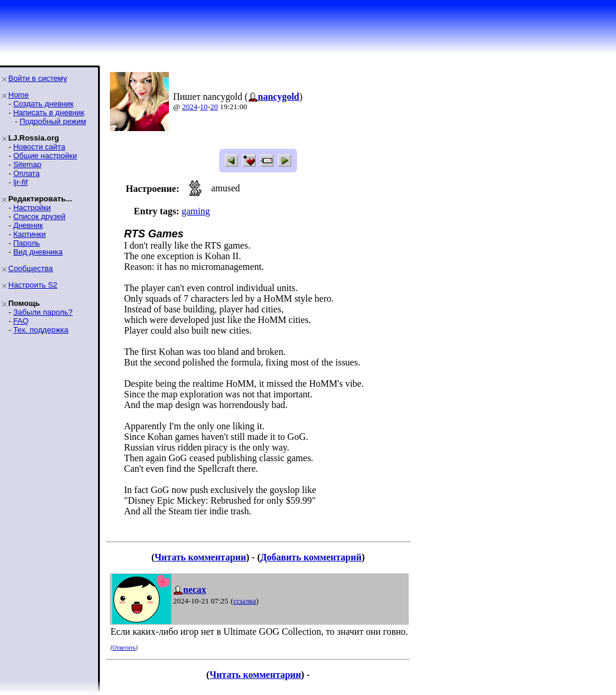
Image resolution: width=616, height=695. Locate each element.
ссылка (245, 601)
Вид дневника (38, 252)
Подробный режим (53, 121)
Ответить (124, 647)
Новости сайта (39, 147)
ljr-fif (20, 182)
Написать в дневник (48, 112)
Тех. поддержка (40, 330)
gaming (195, 211)
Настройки (32, 208)
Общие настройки (45, 156)
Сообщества (31, 268)
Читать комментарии (201, 557)
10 (204, 107)
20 (214, 107)
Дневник (28, 225)
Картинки (29, 234)
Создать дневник (43, 104)
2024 (190, 107)
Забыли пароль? (43, 312)
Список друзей (39, 216)
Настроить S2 (33, 285)
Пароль (26, 243)
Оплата (26, 173)
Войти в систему (38, 78)
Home (19, 95)
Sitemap (27, 164)
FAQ (21, 321)
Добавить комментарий (311, 557)
